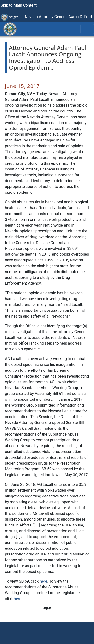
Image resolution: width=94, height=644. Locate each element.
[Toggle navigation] (87, 29)
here (43, 581)
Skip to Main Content (19, 5)
